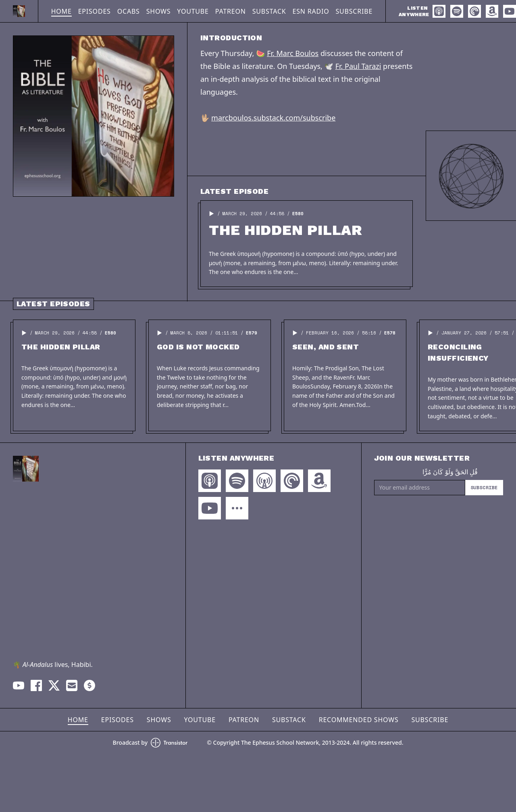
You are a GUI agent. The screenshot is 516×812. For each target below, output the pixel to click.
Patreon (231, 11)
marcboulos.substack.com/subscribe (273, 118)
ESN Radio (311, 11)
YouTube (193, 11)
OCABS (129, 11)
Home (61, 11)
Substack (269, 11)
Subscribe (354, 11)
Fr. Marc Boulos (293, 53)
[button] (212, 214)
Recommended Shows (359, 720)
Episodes (95, 11)
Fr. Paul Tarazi (358, 66)
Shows (159, 11)
